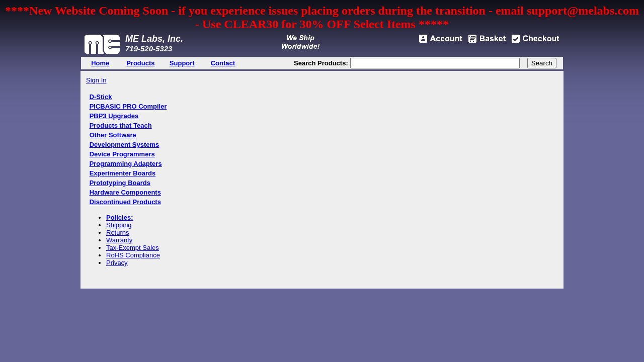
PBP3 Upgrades (114, 116)
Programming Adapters (126, 164)
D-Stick (101, 97)
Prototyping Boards (120, 183)
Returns (118, 233)
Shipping (119, 225)
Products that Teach (121, 125)
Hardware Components (125, 192)
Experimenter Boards (123, 173)
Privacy (117, 263)
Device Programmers (122, 154)
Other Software (113, 135)
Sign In (96, 80)
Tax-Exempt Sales (133, 248)
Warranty (119, 240)
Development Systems (125, 145)
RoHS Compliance (133, 255)
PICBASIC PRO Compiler (128, 106)
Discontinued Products (125, 202)
